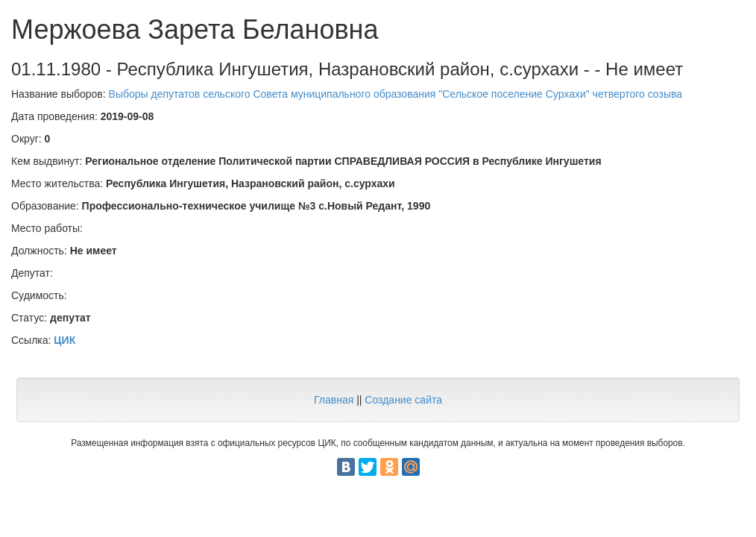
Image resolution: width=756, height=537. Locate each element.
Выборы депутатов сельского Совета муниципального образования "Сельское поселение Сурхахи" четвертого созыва (396, 94)
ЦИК (64, 340)
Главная (334, 400)
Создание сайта (403, 400)
